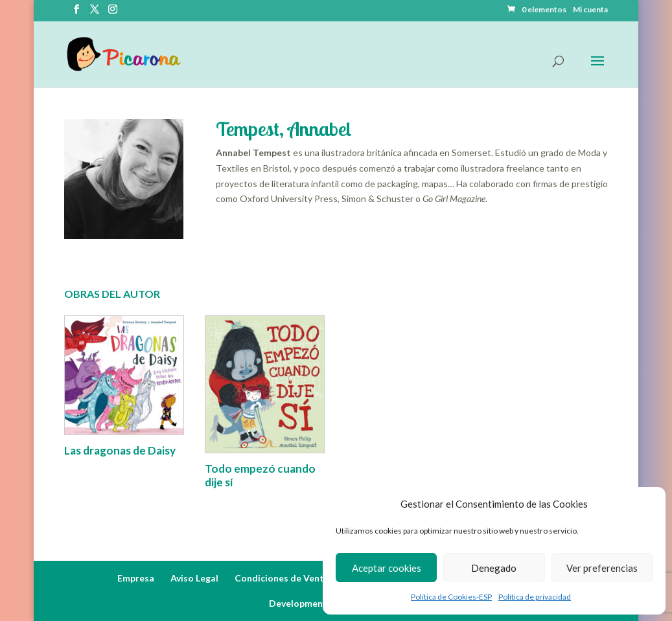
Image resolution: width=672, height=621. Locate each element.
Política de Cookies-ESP (451, 597)
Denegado (494, 568)
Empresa (136, 578)
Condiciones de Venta (282, 578)
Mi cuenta (590, 10)
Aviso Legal (194, 578)
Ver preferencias (602, 568)
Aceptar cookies (387, 568)
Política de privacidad (535, 597)
